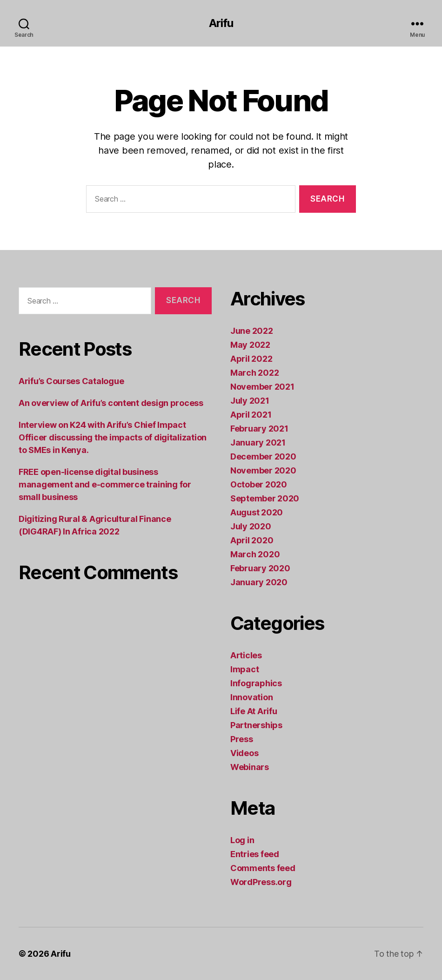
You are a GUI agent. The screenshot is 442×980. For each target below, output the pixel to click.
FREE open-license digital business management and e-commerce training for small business (105, 484)
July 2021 (250, 401)
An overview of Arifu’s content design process (111, 403)
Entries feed (255, 854)
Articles (246, 655)
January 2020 (259, 582)
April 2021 (251, 415)
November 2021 (262, 387)
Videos (244, 753)
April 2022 (251, 359)
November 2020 (263, 470)
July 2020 (251, 526)
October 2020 (259, 484)
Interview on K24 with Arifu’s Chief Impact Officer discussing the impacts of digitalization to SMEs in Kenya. (113, 437)
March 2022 (254, 373)
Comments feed (263, 868)
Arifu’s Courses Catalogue (71, 381)
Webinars (250, 767)
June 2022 (252, 331)
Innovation (251, 697)
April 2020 (252, 540)
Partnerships (256, 725)
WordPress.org (261, 882)
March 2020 (255, 554)
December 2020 (263, 456)
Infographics (256, 683)
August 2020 (257, 512)
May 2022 (250, 345)
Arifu (221, 23)
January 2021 (258, 443)
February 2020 (260, 568)
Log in (242, 840)
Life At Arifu (254, 711)
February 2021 (259, 429)
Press (242, 739)
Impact (244, 669)
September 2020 (265, 498)
